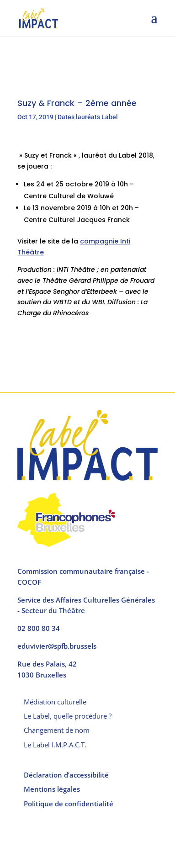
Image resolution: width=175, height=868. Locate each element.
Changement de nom (57, 730)
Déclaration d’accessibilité (66, 775)
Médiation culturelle (55, 702)
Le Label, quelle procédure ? (68, 716)
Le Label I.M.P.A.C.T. (55, 745)
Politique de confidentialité (69, 804)
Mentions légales (52, 789)
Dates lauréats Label (88, 117)
